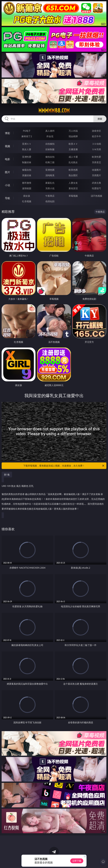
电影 (7, 159)
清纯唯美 (50, 175)
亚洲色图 (50, 170)
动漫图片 (96, 170)
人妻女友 (73, 183)
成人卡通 (73, 157)
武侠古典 (96, 183)
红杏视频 (27, 201)
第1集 (7, 475)
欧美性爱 (96, 157)
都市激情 (27, 183)
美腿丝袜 (27, 175)
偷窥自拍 (27, 170)
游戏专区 (96, 131)
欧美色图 (73, 170)
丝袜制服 (50, 149)
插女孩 (27, 196)
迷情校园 (27, 188)
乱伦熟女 (73, 162)
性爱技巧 (96, 188)
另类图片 (96, 175)
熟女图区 (73, 175)
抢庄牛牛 (96, 136)
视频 (7, 146)
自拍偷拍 (50, 144)
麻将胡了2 (27, 136)
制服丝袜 (27, 162)
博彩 (7, 133)
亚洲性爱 (27, 157)
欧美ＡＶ (73, 144)
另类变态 (96, 162)
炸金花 (50, 136)
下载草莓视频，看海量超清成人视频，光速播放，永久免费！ (64, 466)
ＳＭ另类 (96, 149)
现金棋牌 (73, 136)
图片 (7, 172)
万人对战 (73, 131)
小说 (7, 185)
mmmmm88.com (54, 111)
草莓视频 (73, 196)
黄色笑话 (73, 188)
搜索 (100, 119)
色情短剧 (50, 201)
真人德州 (50, 131)
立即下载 (77, 861)
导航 (7, 198)
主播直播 (73, 149)
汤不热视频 (96, 196)
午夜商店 (50, 196)
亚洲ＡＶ (27, 144)
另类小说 (50, 188)
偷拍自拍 (50, 157)
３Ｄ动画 (96, 144)
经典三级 (50, 162)
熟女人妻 (27, 149)
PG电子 (27, 131)
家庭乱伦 (50, 183)
